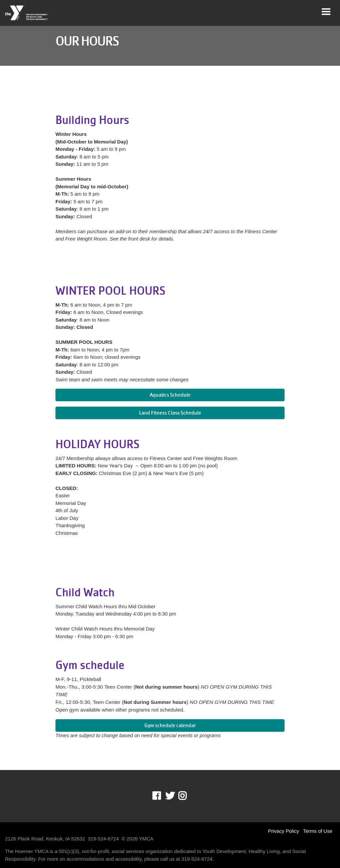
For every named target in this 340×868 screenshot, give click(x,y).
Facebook (161, 796)
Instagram (187, 796)
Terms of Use (318, 831)
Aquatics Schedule (170, 395)
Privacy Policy (283, 831)
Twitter (170, 796)
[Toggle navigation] (326, 12)
